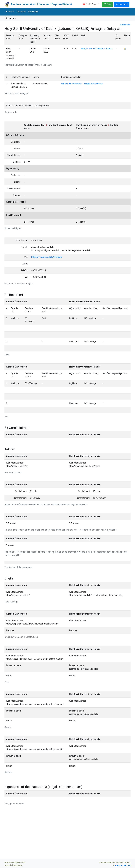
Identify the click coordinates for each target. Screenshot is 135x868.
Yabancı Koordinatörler (72, 84)
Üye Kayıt (122, 4)
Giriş (107, 4)
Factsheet (21, 12)
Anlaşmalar (33, 12)
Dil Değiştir (90, 4)
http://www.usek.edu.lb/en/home (97, 49)
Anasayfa (10, 12)
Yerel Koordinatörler (93, 84)
